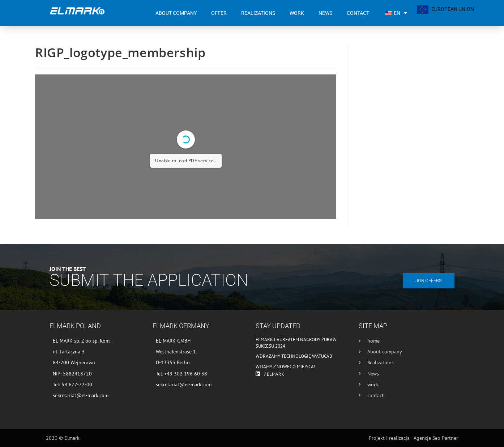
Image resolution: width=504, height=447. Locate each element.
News (325, 13)
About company (176, 13)
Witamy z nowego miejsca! (285, 367)
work (297, 13)
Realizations (258, 13)
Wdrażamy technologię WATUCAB (294, 356)
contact (358, 13)
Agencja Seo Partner (436, 438)
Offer (219, 13)
